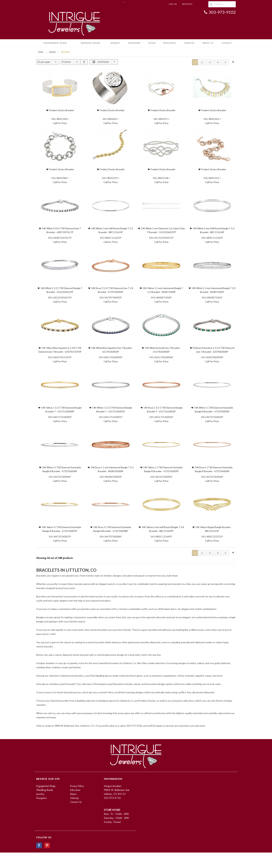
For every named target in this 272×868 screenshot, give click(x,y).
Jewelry (115, 43)
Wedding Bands (91, 43)
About (73, 794)
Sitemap (74, 798)
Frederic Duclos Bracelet (61, 110)
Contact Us (76, 802)
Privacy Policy (77, 786)
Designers (134, 43)
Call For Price (60, 123)
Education (75, 790)
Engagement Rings (55, 43)
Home (41, 52)
